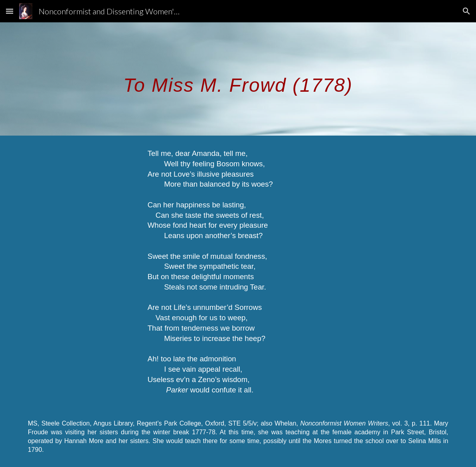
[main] (238, 79)
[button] (10, 11)
